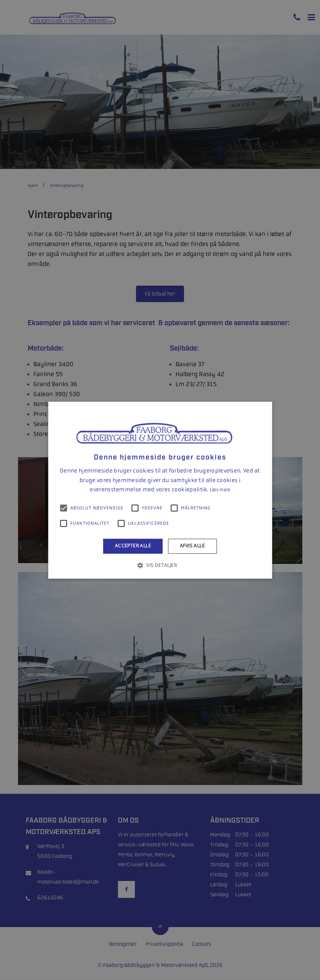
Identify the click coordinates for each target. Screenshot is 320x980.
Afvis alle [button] (192, 546)
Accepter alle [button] (133, 546)
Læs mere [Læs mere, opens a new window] (220, 490)
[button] (160, 565)
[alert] (160, 490)
